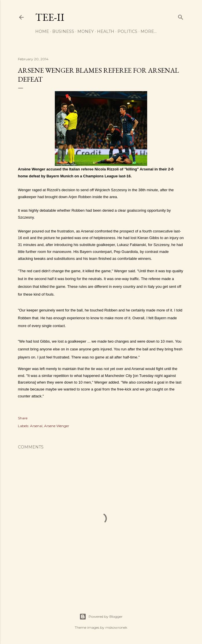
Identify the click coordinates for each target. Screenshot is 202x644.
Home (42, 31)
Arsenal (36, 426)
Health (106, 31)
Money (86, 31)
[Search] (181, 16)
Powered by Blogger (101, 617)
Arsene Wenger (57, 426)
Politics (127, 31)
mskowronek (116, 627)
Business (63, 31)
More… (149, 31)
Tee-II (50, 17)
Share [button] (23, 418)
